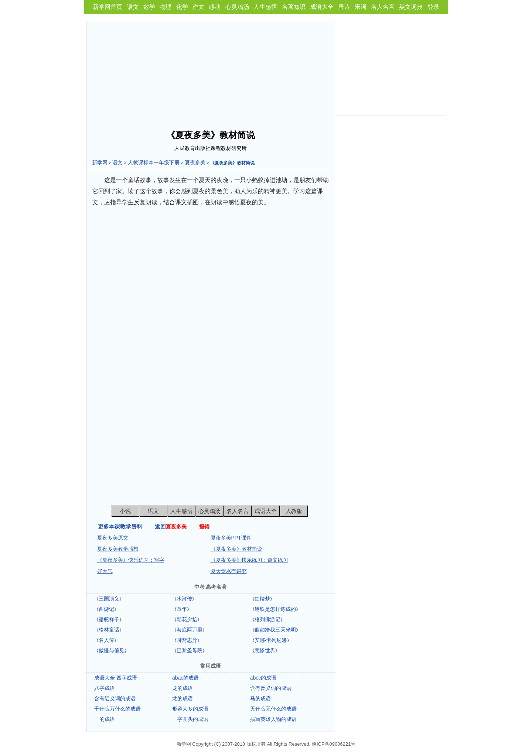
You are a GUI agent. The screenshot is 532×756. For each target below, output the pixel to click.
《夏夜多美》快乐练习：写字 (131, 560)
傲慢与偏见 (112, 650)
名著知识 (294, 7)
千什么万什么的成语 (117, 709)
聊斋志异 (187, 640)
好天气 (105, 571)
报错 (204, 527)
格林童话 (109, 630)
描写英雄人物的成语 (273, 719)
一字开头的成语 (190, 719)
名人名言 (383, 7)
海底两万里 (190, 630)
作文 (198, 7)
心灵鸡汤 (237, 7)
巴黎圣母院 (190, 650)
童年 (182, 609)
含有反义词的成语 (271, 688)
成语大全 (322, 7)
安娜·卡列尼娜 (271, 640)
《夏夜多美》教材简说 (236, 549)
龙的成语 (183, 688)
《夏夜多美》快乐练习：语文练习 (249, 560)
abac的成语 (185, 678)
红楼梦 (262, 599)
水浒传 (184, 599)
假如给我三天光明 (275, 630)
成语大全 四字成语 (116, 678)
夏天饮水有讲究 (229, 571)
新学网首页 (108, 7)
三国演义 (109, 599)
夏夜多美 (195, 163)
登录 (433, 7)
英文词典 (411, 7)
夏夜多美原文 (113, 538)
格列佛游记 (267, 619)
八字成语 (105, 688)
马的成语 (260, 698)
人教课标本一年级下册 (154, 163)
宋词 (361, 7)
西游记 (106, 609)
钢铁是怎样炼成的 (275, 609)
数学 (149, 7)
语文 (133, 7)
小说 (125, 511)
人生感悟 (265, 7)
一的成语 (105, 719)
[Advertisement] (211, 73)
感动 (215, 7)
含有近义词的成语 (115, 698)
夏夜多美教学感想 (118, 549)
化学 (182, 7)
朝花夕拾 (187, 619)
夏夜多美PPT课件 (231, 538)
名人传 (106, 640)
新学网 (100, 163)
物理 (166, 7)
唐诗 (344, 7)
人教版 (294, 511)
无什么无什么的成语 (273, 709)
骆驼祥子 (109, 619)
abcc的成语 (263, 678)
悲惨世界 (265, 650)
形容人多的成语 (190, 709)
